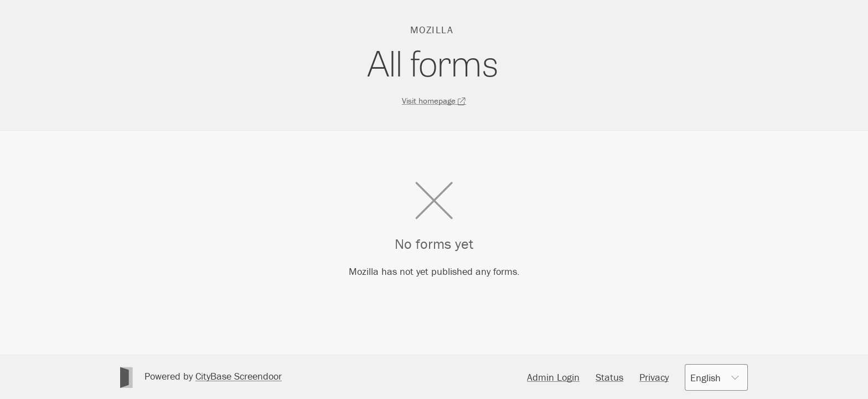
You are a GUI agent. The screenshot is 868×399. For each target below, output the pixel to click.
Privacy (654, 377)
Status (609, 377)
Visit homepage (434, 101)
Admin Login (553, 377)
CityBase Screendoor (239, 376)
